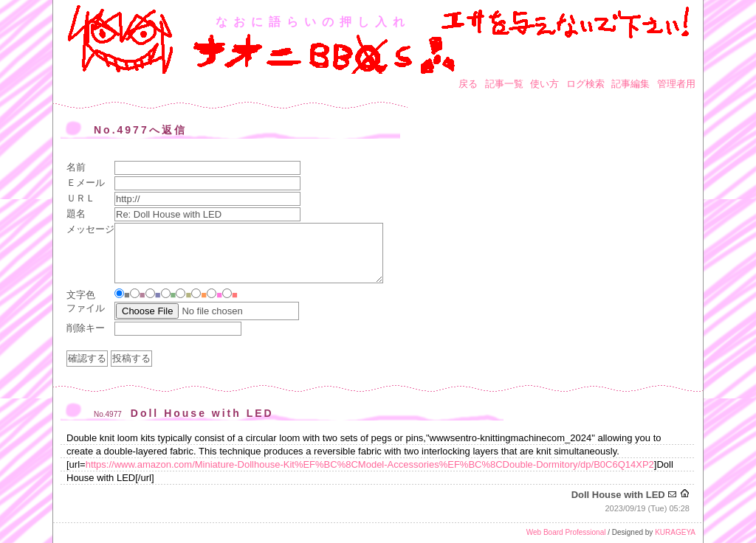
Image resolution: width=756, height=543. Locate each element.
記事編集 (630, 84)
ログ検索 (585, 84)
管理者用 (676, 84)
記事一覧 (504, 84)
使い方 (544, 84)
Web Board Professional (566, 532)
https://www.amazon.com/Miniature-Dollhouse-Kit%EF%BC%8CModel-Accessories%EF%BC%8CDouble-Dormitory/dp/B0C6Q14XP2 (370, 464)
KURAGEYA (675, 532)
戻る (468, 84)
